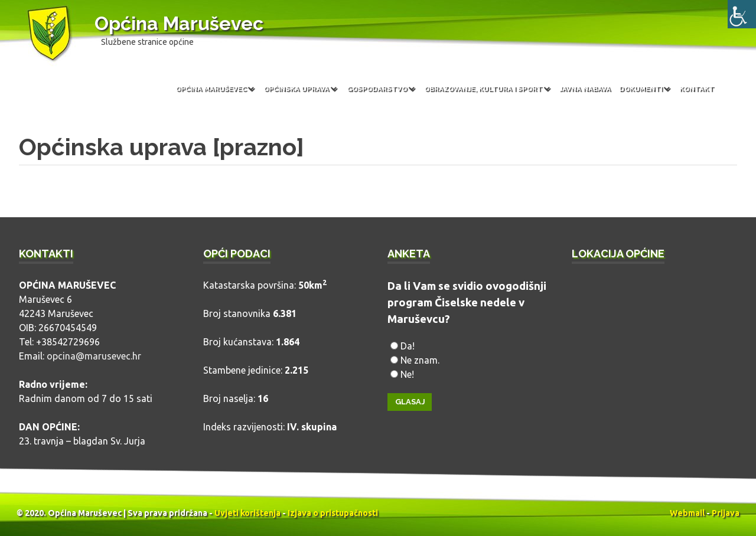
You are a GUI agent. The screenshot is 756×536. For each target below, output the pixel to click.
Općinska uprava (296, 89)
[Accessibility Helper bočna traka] (742, 14)
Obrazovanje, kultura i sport (483, 89)
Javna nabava (585, 89)
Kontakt (697, 89)
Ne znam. (420, 360)
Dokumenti (641, 89)
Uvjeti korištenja (247, 513)
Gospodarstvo (377, 89)
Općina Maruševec (179, 23)
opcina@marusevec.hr (94, 356)
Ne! (407, 374)
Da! (408, 346)
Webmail (687, 513)
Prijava (726, 513)
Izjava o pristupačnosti (333, 513)
